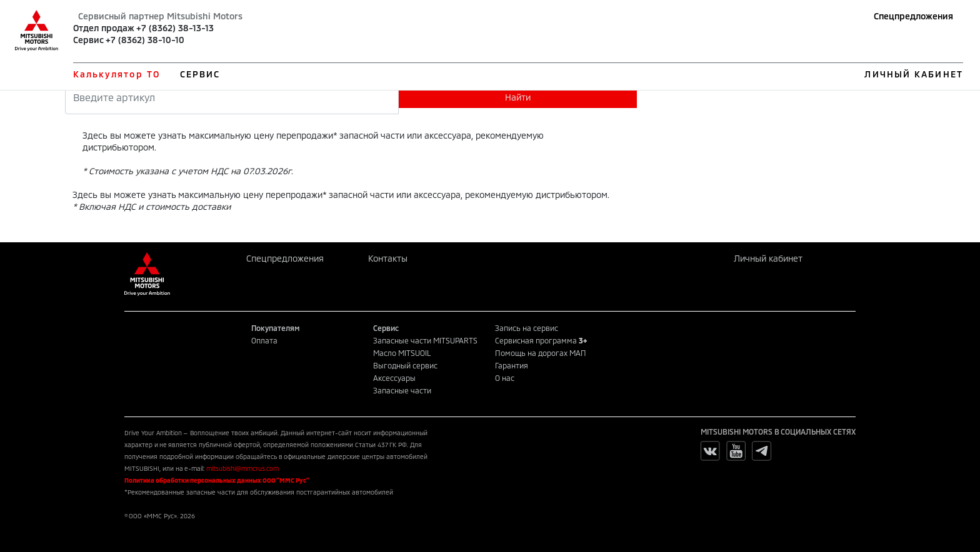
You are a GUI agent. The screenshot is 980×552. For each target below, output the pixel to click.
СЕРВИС (200, 74)
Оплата (264, 340)
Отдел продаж (104, 28)
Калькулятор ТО (117, 74)
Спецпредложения (913, 16)
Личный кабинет (768, 258)
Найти (518, 97)
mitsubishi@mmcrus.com (242, 468)
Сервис (88, 40)
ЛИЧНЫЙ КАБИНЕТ (913, 74)
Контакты (388, 258)
